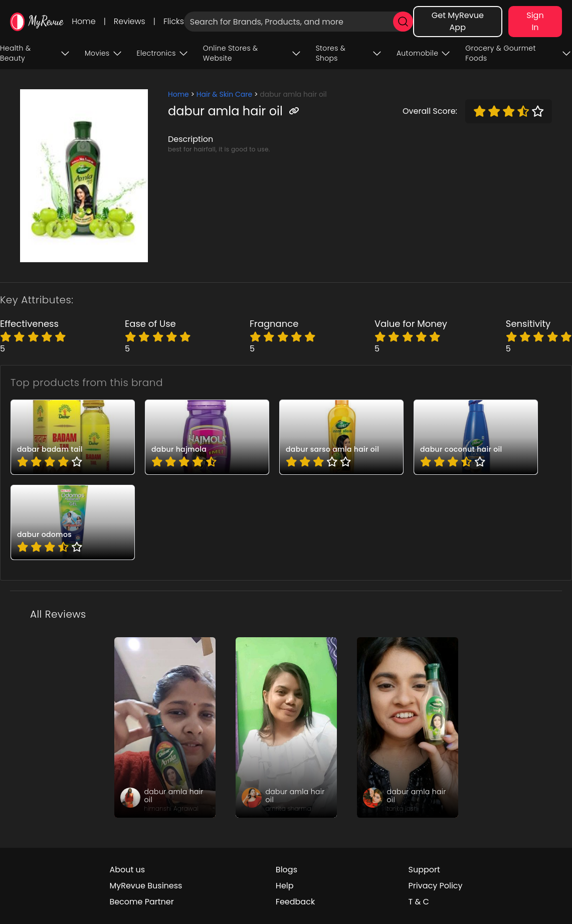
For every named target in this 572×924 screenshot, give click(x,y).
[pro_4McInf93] (207, 437)
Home (83, 21)
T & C (419, 902)
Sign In (535, 21)
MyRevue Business (146, 886)
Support (424, 870)
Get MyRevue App (458, 21)
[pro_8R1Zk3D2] (476, 437)
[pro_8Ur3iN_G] (341, 437)
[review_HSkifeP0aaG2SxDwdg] (286, 727)
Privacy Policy (436, 886)
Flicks (174, 21)
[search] (403, 22)
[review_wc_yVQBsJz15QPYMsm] (408, 727)
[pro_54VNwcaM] (73, 437)
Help (285, 886)
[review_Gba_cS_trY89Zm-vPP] (165, 727)
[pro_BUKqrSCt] (73, 522)
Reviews (130, 21)
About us (127, 870)
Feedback (295, 902)
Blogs (287, 870)
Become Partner (141, 902)
